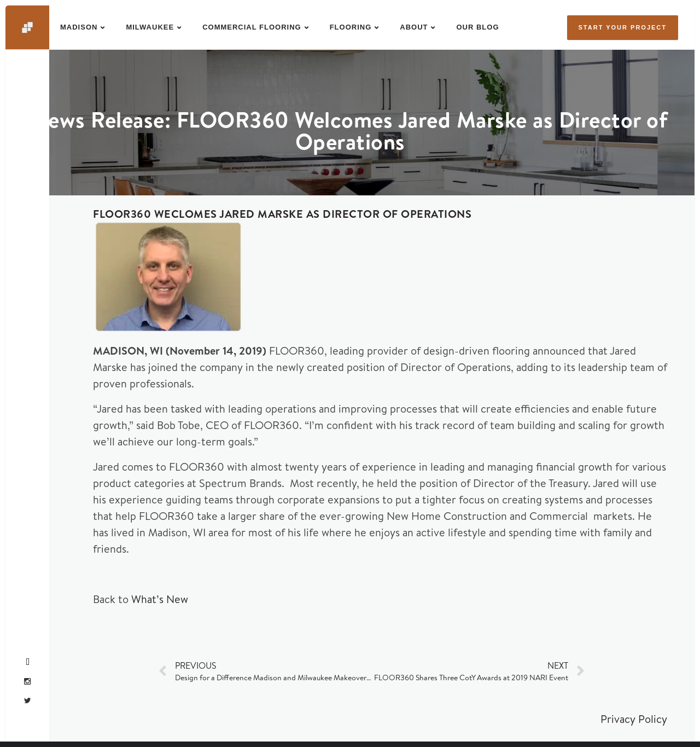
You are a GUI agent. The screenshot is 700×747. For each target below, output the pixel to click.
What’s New (160, 599)
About (414, 27)
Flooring (351, 27)
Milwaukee (150, 27)
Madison (79, 27)
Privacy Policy (634, 719)
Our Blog (477, 27)
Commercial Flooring (252, 27)
